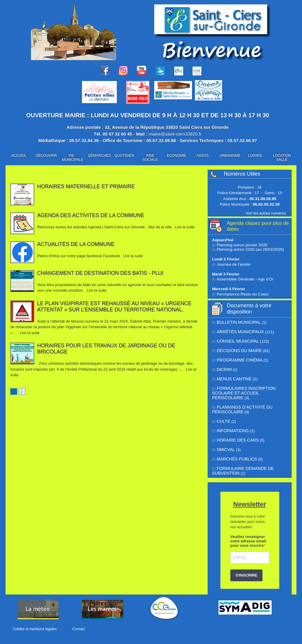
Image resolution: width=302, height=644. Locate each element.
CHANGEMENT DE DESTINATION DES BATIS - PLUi (101, 273)
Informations (231, 426)
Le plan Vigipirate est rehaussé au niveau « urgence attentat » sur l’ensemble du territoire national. (116, 307)
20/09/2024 (42, 279)
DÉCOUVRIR (46, 156)
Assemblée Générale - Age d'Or (243, 278)
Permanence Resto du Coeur (242, 293)
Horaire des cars (236, 435)
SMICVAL (225, 444)
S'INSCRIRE (247, 568)
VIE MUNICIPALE (73, 158)
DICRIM (224, 367)
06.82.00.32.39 (266, 204)
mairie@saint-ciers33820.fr (175, 134)
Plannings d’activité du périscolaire (240, 405)
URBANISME (230, 156)
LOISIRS (255, 156)
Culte (223, 416)
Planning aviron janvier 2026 (241, 244)
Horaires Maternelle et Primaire (87, 186)
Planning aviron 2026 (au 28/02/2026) (249, 248)
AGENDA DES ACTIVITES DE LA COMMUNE (92, 215)
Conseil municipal (236, 339)
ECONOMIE (177, 156)
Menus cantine (233, 376)
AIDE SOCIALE (150, 158)
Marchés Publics (235, 453)
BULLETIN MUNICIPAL (237, 321)
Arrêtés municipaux (238, 330)
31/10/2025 (42, 221)
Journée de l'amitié (233, 263)
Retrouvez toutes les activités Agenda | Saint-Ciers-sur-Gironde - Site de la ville (105, 227)
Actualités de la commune (77, 244)
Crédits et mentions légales (35, 629)
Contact (77, 629)
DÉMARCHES (99, 156)
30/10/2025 (42, 250)
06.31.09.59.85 (263, 199)
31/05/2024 (42, 315)
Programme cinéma (237, 357)
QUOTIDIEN (124, 156)
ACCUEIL (19, 156)
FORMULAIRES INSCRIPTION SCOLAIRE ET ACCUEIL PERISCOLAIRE (248, 387)
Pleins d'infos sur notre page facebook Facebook (79, 256)
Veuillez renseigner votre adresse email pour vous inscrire (248, 534)
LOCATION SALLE (282, 158)
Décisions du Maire (237, 348)
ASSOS (202, 156)
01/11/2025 (42, 192)
